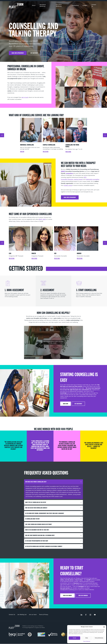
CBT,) (85, 176)
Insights (86, 5)
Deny (87, 638)
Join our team (33, 614)
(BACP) (63, 170)
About (38, 5)
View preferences (99, 638)
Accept (74, 638)
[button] (104, 627)
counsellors (69, 172)
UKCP (44, 219)
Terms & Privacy (44, 614)
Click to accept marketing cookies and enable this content (53, 341)
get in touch (25, 97)
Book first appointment (18, 52)
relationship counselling (93, 178)
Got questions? (35, 52)
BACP (40, 219)
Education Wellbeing (65, 5)
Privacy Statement (87, 641)
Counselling (77, 5)
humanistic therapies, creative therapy (72, 178)
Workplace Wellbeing (49, 5)
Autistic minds (68, 184)
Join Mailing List (22, 614)
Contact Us (95, 5)
